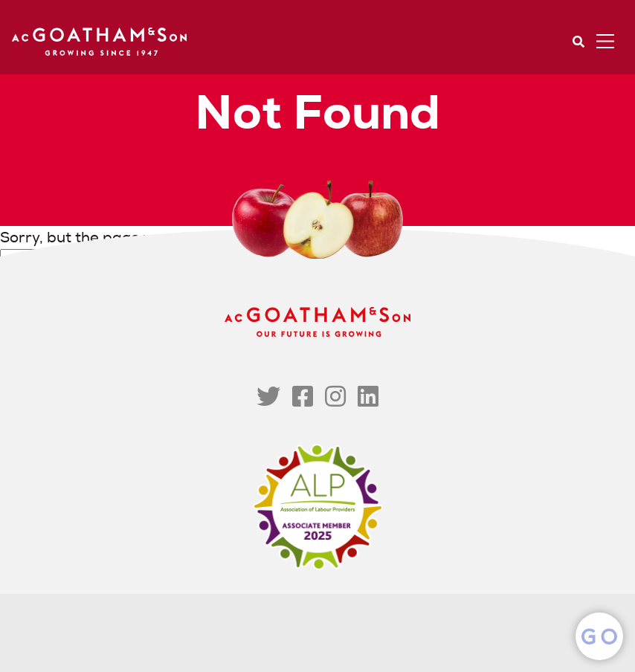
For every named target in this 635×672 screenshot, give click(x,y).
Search (578, 42)
